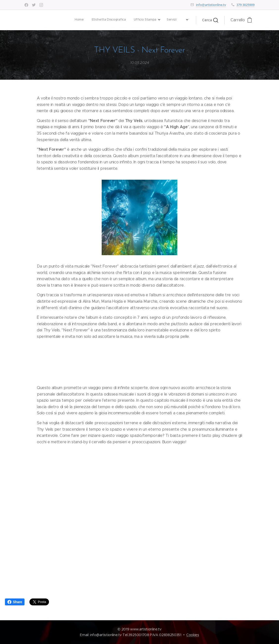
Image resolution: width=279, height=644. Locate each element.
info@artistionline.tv (211, 5)
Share (15, 602)
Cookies (193, 635)
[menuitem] (115, 20)
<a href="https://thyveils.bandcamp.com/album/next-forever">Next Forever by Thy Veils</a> (139, 511)
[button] (210, 20)
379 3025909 (245, 5)
